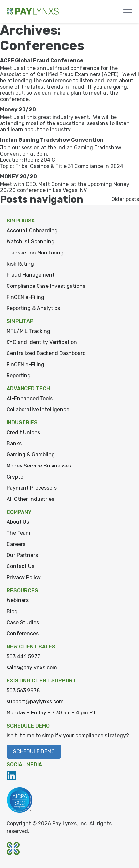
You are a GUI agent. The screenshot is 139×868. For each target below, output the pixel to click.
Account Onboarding (32, 230)
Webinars (18, 600)
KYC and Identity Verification (42, 342)
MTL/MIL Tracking (28, 331)
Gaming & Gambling (31, 455)
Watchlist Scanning (31, 242)
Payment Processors (32, 488)
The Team (18, 533)
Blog (12, 611)
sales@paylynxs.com (32, 668)
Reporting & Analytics (33, 308)
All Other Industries (30, 499)
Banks (14, 443)
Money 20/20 (18, 110)
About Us (18, 522)
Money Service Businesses (39, 466)
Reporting (19, 376)
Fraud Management (31, 275)
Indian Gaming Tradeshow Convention (52, 140)
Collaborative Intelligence (38, 409)
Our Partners (22, 555)
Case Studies (23, 622)
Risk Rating (20, 264)
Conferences (23, 634)
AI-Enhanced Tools (30, 398)
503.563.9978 (23, 690)
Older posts (125, 199)
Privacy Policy (24, 577)
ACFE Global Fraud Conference (42, 61)
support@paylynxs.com (35, 702)
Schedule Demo (34, 752)
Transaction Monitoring (35, 253)
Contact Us (20, 566)
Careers (16, 544)
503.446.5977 (23, 656)
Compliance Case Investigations (46, 286)
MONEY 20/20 (18, 177)
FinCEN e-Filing (25, 297)
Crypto (15, 477)
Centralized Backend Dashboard (46, 353)
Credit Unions (23, 432)
